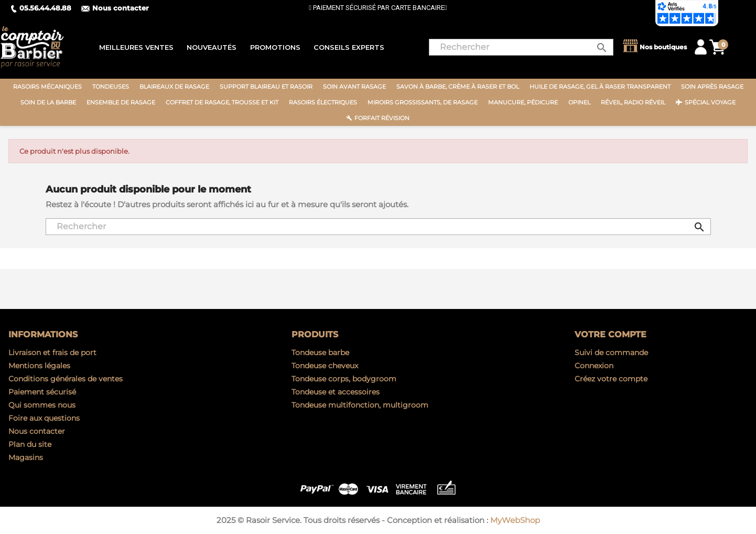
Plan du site (30, 444)
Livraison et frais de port (52, 353)
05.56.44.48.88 (41, 8)
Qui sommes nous (42, 405)
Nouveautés (212, 47)
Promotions (275, 47)
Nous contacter (115, 8)
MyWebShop (515, 520)
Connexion (594, 366)
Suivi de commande (611, 353)
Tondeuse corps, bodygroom (344, 379)
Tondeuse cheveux (325, 366)
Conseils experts (349, 47)
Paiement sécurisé (42, 392)
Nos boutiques (654, 47)
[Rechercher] (521, 47)
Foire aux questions (44, 418)
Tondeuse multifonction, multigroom (360, 405)
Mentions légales (39, 366)
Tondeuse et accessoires (336, 392)
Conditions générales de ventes (66, 379)
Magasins (26, 457)
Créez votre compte (611, 379)
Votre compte (611, 334)
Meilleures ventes (136, 47)
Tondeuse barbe (320, 353)
